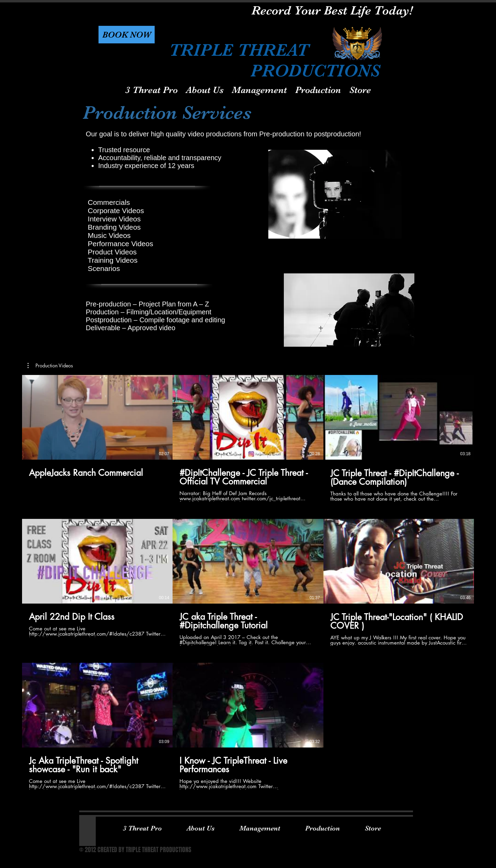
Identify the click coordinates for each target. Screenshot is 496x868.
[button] (127, 35)
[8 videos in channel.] (248, 582)
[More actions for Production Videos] (50, 366)
